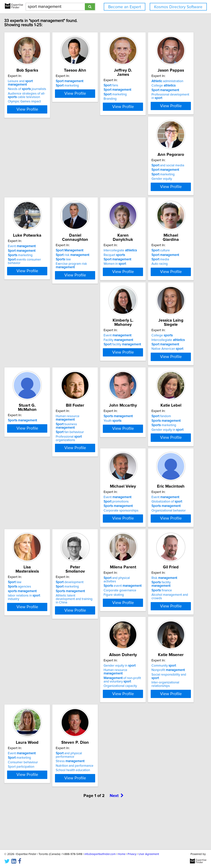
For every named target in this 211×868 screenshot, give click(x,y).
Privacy (132, 854)
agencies (149, 532)
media (147, 271)
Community (93, 705)
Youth (89, 444)
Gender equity (91, 187)
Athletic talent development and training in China (46, 631)
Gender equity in (154, 453)
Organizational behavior (98, 541)
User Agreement (149, 854)
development (37, 616)
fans (145, 85)
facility (42, 360)
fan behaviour (37, 448)
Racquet (91, 267)
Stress (37, 797)
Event (152, 174)
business (43, 444)
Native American (96, 364)
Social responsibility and (102, 714)
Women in (92, 276)
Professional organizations (46, 453)
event (99, 620)
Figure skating (91, 629)
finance (148, 625)
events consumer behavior (161, 187)
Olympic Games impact (39, 102)
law (31, 271)
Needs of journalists (42, 90)
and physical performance (46, 793)
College (35, 178)
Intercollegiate (97, 262)
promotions (36, 532)
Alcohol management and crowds (162, 629)
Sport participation (151, 718)
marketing (92, 90)
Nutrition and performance (42, 802)
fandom (148, 439)
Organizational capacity (40, 721)
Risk (151, 616)
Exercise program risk (39, 277)
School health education (40, 806)
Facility (38, 355)
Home (122, 854)
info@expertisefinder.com (100, 854)
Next (117, 835)
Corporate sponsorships (40, 541)
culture (147, 262)
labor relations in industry (160, 541)
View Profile (47, 110)
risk (40, 267)
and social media (97, 174)
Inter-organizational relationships (104, 718)
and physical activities (100, 616)
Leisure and (45, 85)
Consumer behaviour (153, 714)
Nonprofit (97, 709)
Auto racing (146, 276)
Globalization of (96, 532)
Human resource (45, 439)
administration (39, 174)
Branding (144, 99)
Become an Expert (125, 7)
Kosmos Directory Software (178, 7)
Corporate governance (97, 625)
